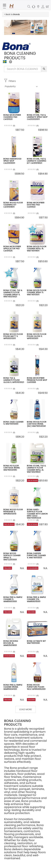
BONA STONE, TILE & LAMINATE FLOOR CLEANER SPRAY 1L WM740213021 (13, 293)
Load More (26, 709)
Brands (17, 14)
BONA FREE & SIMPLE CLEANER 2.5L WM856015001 (36, 599)
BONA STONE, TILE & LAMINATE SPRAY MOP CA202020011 (37, 117)
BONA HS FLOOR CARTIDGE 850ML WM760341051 (12, 468)
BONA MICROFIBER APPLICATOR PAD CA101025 (12, 249)
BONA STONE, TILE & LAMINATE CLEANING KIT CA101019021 (37, 161)
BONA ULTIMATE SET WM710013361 (36, 642)
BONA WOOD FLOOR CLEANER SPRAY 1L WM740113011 (37, 292)
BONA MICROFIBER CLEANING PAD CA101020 (12, 117)
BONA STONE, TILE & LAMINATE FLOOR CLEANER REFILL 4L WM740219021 (36, 469)
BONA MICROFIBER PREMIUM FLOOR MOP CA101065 (37, 380)
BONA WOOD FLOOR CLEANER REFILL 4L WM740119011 (37, 249)
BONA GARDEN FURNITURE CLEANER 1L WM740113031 (36, 555)
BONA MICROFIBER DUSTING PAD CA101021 (36, 205)
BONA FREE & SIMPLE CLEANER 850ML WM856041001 (13, 687)
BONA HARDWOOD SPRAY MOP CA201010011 (12, 161)
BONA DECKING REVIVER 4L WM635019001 (11, 643)
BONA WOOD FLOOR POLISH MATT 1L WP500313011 (13, 336)
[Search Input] (23, 69)
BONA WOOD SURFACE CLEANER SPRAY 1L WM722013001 (12, 556)
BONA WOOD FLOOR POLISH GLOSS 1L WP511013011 (37, 336)
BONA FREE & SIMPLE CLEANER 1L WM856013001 (13, 599)
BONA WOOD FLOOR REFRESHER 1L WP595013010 (13, 512)
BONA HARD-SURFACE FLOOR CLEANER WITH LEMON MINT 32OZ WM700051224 (37, 514)
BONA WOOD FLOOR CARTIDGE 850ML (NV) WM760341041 (37, 424)
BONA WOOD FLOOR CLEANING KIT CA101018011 (13, 205)
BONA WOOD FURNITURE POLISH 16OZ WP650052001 (36, 687)
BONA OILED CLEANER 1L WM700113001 (13, 423)
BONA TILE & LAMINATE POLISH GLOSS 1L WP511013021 (14, 380)
